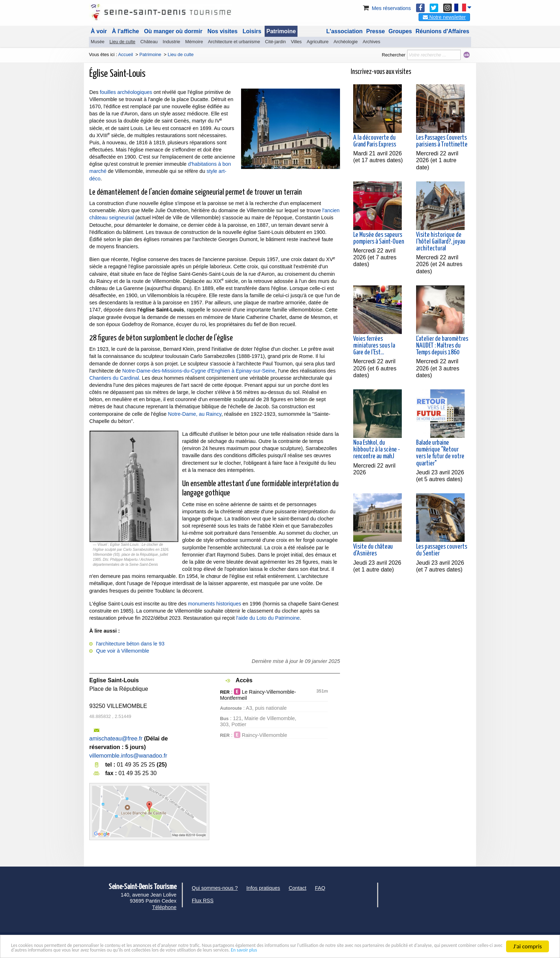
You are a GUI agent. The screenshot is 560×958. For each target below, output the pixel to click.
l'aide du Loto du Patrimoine (268, 618)
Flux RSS (203, 900)
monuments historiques (214, 604)
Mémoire (194, 42)
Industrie (171, 42)
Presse (376, 31)
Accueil (126, 54)
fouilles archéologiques (126, 92)
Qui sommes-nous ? (215, 888)
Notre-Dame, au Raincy (194, 414)
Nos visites (222, 31)
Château (149, 42)
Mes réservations (386, 8)
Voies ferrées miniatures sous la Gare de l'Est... (374, 346)
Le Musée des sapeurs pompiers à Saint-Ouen (379, 238)
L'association (345, 31)
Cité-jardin (275, 42)
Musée (97, 42)
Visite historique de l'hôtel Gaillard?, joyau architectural (441, 242)
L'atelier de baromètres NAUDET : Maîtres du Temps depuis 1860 (442, 346)
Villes (296, 42)
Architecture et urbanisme (234, 42)
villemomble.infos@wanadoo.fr (128, 756)
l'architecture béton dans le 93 (130, 644)
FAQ (320, 888)
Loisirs (252, 31)
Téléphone (164, 907)
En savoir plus (454, 950)
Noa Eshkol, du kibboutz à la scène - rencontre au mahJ (377, 450)
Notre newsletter (444, 17)
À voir (99, 31)
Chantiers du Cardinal (114, 378)
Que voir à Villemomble (123, 651)
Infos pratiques (263, 888)
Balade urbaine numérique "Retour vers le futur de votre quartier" (440, 453)
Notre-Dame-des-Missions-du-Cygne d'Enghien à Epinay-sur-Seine (199, 371)
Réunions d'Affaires (443, 31)
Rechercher (394, 55)
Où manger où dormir (173, 31)
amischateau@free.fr (116, 739)
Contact (297, 888)
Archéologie (346, 42)
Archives (372, 42)
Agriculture (318, 42)
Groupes (400, 31)
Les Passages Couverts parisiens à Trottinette (442, 141)
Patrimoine (281, 31)
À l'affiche (125, 31)
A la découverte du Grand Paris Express (375, 141)
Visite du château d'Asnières (373, 550)
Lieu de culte (122, 42)
